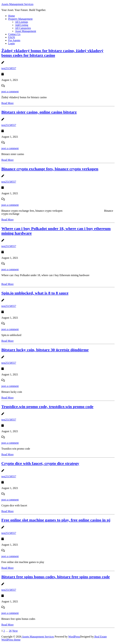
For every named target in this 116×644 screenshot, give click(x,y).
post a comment (10, 92)
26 (10, 631)
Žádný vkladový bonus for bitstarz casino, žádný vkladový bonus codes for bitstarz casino (52, 53)
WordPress (74, 637)
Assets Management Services (17, 4)
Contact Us (14, 34)
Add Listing (22, 25)
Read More (8, 103)
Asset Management (26, 31)
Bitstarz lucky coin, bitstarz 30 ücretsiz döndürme (45, 350)
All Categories (23, 28)
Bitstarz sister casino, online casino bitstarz (39, 112)
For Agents (14, 40)
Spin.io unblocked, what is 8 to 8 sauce (35, 293)
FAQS (12, 37)
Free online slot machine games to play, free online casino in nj (56, 520)
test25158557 (9, 68)
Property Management (20, 19)
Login (11, 43)
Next (15, 631)
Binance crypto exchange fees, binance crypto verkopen (50, 169)
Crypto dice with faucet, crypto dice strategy (40, 463)
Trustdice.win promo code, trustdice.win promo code (47, 407)
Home (12, 16)
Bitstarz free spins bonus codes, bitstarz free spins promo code (56, 577)
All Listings (22, 22)
